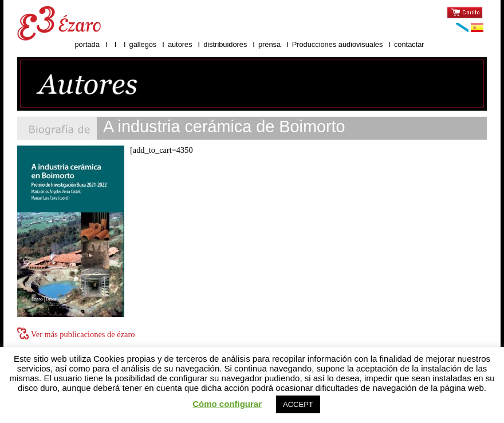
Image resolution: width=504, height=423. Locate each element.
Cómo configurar (227, 404)
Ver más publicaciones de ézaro (83, 334)
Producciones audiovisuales (338, 44)
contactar (409, 44)
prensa (269, 44)
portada (87, 44)
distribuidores (225, 44)
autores (180, 44)
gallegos (143, 44)
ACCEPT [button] (298, 404)
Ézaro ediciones (59, 23)
